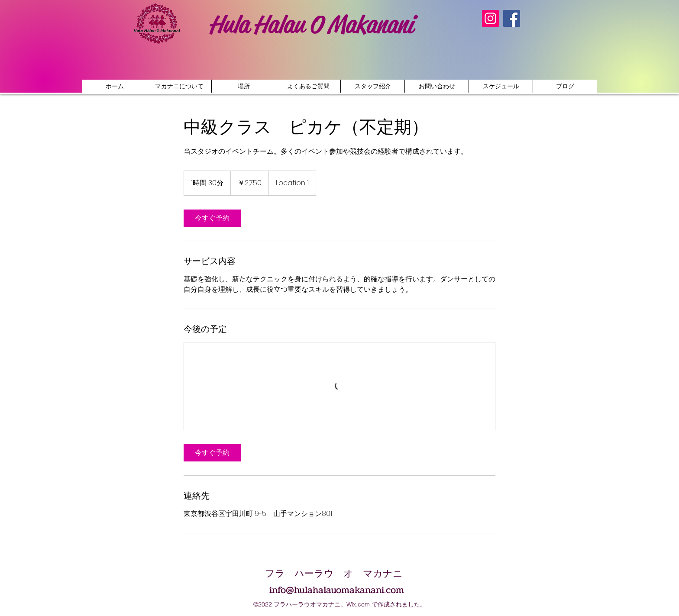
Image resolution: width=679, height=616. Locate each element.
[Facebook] (512, 18)
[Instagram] (490, 18)
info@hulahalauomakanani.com (337, 590)
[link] (212, 218)
